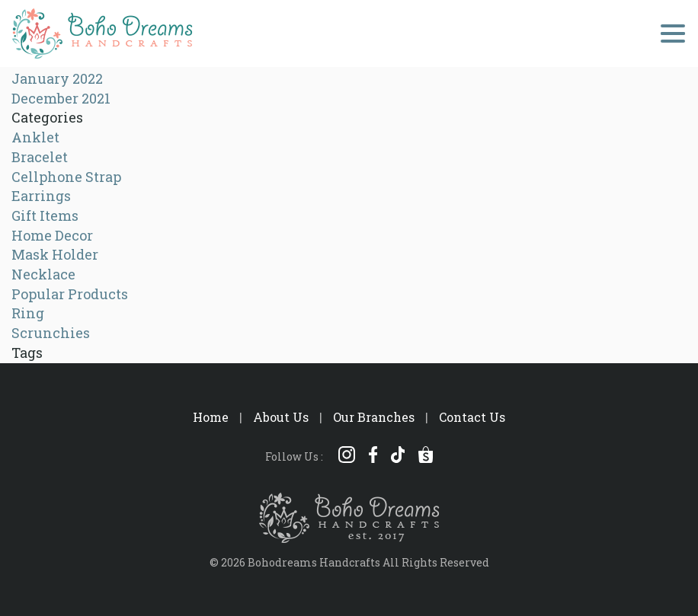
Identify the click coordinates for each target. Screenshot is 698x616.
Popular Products (70, 294)
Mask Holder (55, 254)
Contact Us (472, 417)
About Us (281, 417)
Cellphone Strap (66, 177)
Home (211, 417)
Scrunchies (51, 333)
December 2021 (61, 98)
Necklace (43, 274)
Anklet (35, 137)
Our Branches (374, 417)
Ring (28, 313)
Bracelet (40, 157)
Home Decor (52, 235)
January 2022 (57, 78)
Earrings (41, 196)
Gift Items (45, 215)
